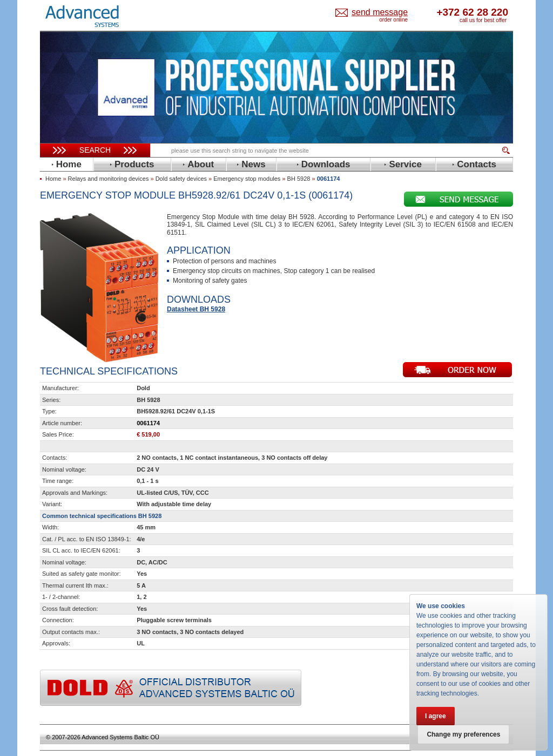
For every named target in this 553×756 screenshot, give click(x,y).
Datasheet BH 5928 (196, 309)
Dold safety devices (181, 179)
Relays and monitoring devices (109, 179)
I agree (436, 716)
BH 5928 (299, 179)
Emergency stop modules (247, 179)
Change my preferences (464, 734)
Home (53, 179)
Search (95, 150)
